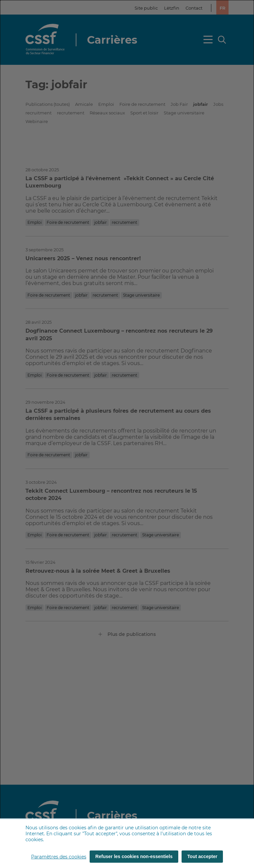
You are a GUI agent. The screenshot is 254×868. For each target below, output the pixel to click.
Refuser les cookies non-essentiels (134, 856)
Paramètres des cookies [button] (59, 857)
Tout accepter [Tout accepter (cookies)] (202, 856)
